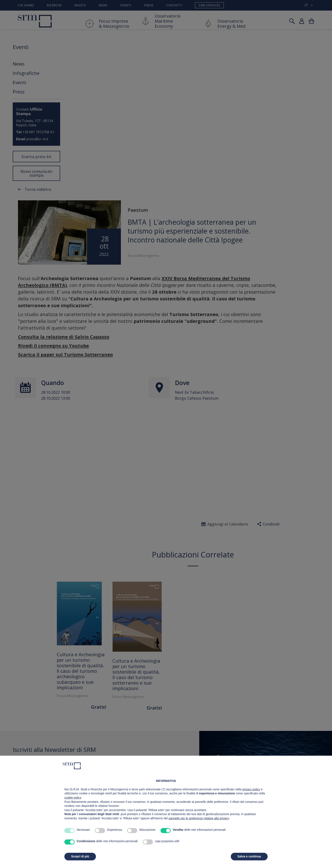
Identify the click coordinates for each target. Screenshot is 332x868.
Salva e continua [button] (249, 856)
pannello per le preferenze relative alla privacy (199, 818)
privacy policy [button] (251, 789)
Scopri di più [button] (80, 856)
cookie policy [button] (73, 798)
